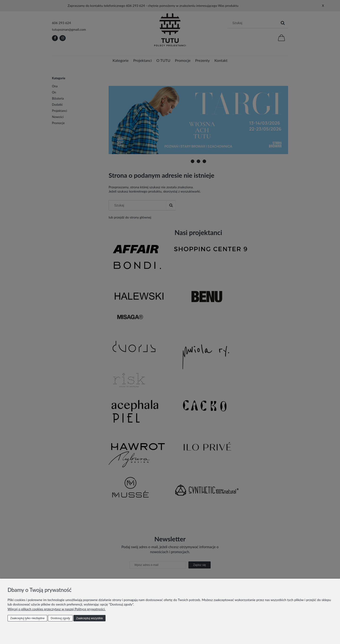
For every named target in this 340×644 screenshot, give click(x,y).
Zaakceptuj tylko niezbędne (27, 618)
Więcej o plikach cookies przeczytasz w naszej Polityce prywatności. (57, 609)
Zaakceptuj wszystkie (90, 618)
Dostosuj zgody (60, 618)
